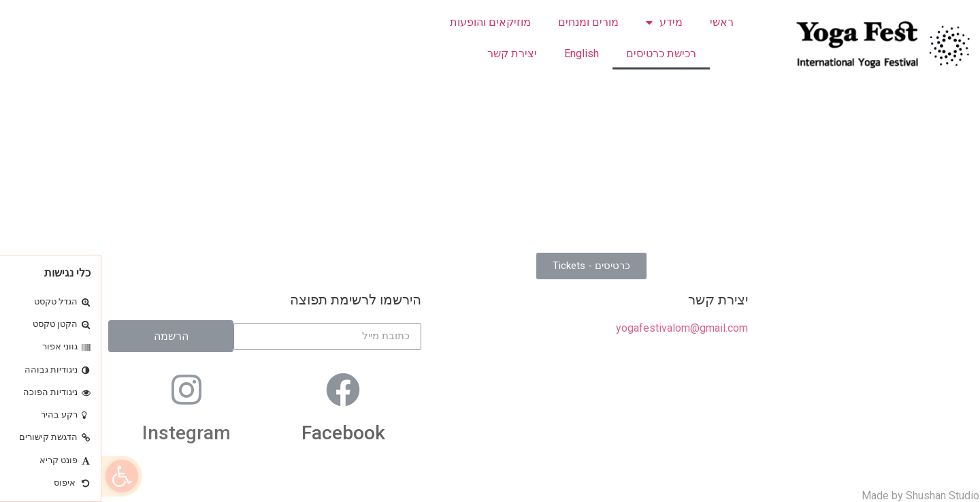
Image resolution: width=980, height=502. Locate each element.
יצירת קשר (411, 53)
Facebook (242, 433)
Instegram (85, 433)
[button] (20, 476)
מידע (563, 22)
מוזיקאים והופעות (389, 22)
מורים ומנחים (487, 22)
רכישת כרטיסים (560, 53)
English (480, 53)
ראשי (620, 22)
